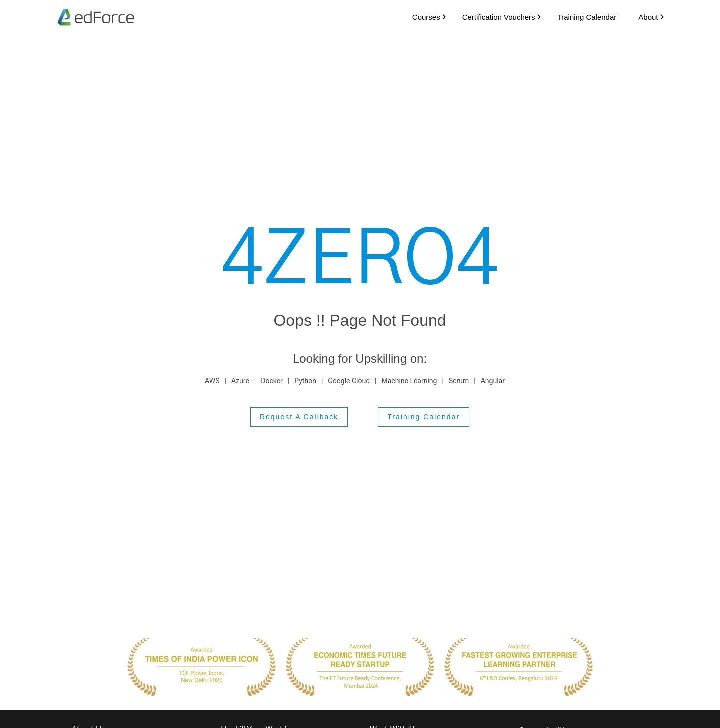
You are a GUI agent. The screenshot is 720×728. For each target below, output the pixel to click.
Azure (240, 380)
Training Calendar (583, 16)
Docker (272, 380)
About (644, 16)
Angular (493, 380)
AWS (212, 380)
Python (305, 380)
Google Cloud (349, 380)
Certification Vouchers (494, 16)
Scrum (459, 380)
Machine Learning (410, 380)
